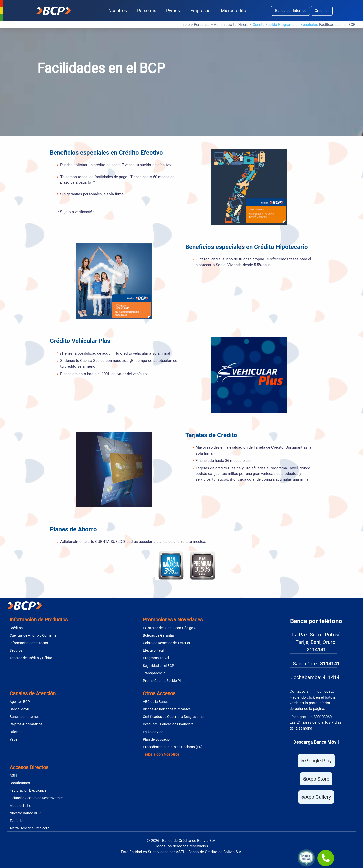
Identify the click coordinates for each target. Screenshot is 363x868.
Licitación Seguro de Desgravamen (37, 798)
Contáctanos (20, 783)
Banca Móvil (19, 709)
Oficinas (16, 732)
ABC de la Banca (156, 702)
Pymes (173, 10)
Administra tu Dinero (231, 25)
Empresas (200, 10)
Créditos (16, 628)
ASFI (13, 775)
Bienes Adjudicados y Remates (167, 709)
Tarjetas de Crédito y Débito (31, 658)
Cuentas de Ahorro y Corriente (33, 635)
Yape (13, 739)
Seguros (16, 650)
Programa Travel (156, 658)
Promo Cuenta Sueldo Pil (162, 681)
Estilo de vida (153, 732)
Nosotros (118, 10)
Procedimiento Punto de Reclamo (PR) (173, 747)
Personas (147, 10)
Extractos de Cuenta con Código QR (171, 628)
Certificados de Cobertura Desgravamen (174, 717)
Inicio (185, 25)
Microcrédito (233, 10)
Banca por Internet (290, 11)
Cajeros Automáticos (26, 724)
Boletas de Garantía (158, 635)
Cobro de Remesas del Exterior (167, 643)
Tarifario (16, 821)
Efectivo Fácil (153, 650)
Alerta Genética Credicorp (29, 828)
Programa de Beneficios (298, 25)
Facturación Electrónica (28, 790)
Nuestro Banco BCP (25, 813)
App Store (316, 779)
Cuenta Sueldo (265, 25)
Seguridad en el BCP (159, 666)
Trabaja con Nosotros (161, 754)
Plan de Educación (157, 739)
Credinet (322, 11)
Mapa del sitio (20, 806)
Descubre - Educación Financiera (168, 724)
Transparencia (154, 673)
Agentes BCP (20, 702)
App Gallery (316, 797)
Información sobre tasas (29, 643)
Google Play (316, 761)
